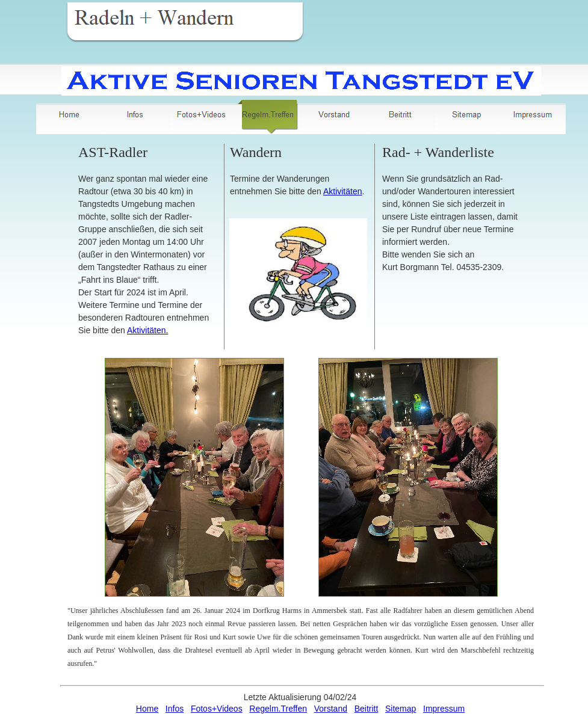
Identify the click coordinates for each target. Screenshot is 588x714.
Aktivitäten (343, 191)
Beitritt (367, 709)
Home (147, 709)
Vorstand (331, 709)
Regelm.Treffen (278, 709)
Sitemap (401, 709)
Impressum (444, 709)
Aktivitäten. (147, 330)
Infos (175, 709)
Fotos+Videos (217, 709)
